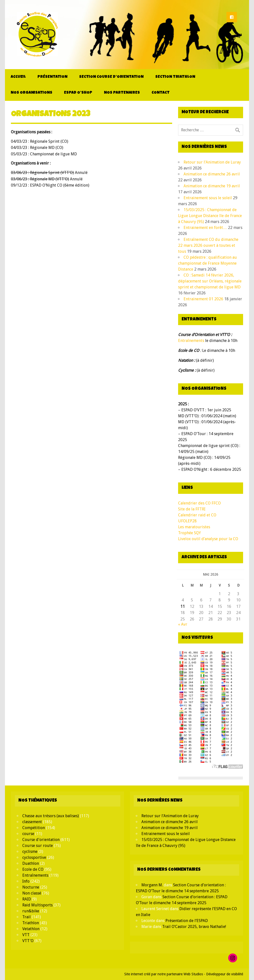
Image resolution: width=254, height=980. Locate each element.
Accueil (18, 77)
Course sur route (38, 846)
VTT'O (28, 941)
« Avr (183, 624)
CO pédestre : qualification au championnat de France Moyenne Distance (207, 263)
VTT (26, 935)
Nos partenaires (122, 93)
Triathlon (31, 923)
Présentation (52, 77)
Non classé (32, 893)
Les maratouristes (194, 527)
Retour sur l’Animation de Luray (212, 162)
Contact (161, 93)
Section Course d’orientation (111, 77)
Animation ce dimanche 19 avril (212, 186)
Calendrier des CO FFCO (199, 503)
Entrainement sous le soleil (208, 198)
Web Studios (193, 974)
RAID (27, 899)
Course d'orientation (41, 840)
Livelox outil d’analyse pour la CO (208, 539)
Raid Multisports (37, 905)
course (28, 834)
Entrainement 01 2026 (203, 299)
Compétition (34, 828)
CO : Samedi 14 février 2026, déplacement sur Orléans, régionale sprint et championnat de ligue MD (210, 281)
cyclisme (30, 852)
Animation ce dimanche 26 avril (212, 174)
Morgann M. (152, 885)
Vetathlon (31, 929)
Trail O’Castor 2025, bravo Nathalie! (194, 927)
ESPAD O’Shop (78, 93)
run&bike (31, 911)
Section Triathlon (175, 77)
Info (26, 881)
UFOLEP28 (187, 521)
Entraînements (191, 341)
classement (32, 822)
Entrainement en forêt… (205, 228)
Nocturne (31, 887)
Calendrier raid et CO (197, 515)
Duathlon (31, 863)
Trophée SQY (190, 533)
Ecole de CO (33, 869)
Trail (27, 917)
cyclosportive (34, 857)
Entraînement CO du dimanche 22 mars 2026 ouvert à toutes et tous (208, 245)
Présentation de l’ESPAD (187, 921)
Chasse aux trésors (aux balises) (51, 816)
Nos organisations (32, 93)
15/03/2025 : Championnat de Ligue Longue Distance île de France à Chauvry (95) (210, 216)
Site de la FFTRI (192, 509)
